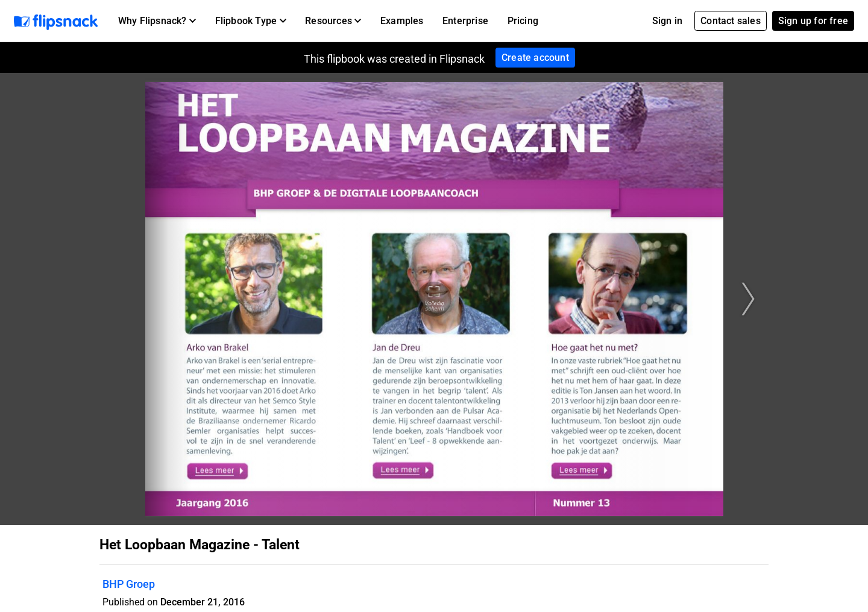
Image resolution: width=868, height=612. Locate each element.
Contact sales (731, 21)
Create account (535, 58)
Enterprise (465, 21)
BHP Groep (129, 584)
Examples (402, 21)
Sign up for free (813, 21)
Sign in (667, 21)
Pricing (523, 21)
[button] (157, 21)
